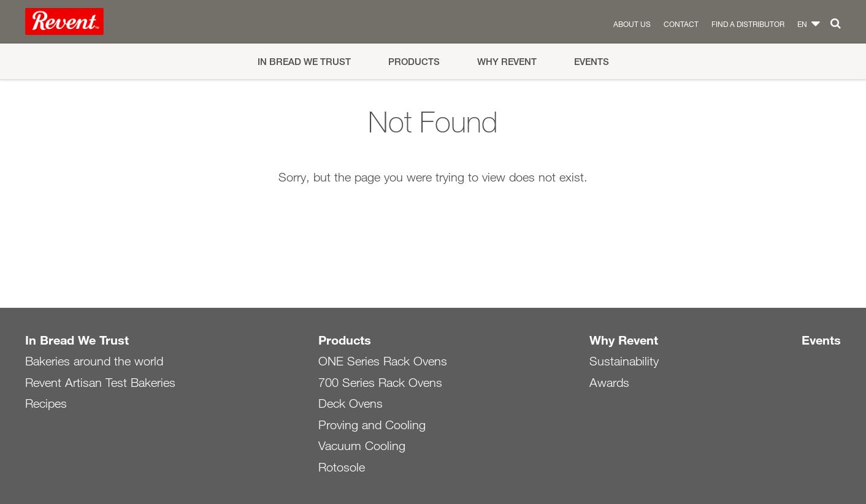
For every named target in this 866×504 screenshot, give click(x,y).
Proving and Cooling (372, 425)
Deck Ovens (351, 403)
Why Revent (507, 62)
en (802, 24)
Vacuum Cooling (362, 446)
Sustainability (624, 361)
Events (592, 62)
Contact (681, 24)
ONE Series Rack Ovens (383, 361)
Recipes (46, 403)
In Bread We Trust (304, 62)
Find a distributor (748, 24)
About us (632, 24)
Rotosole (342, 467)
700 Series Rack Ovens (380, 383)
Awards (609, 383)
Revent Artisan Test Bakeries (100, 383)
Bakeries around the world (94, 361)
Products (414, 62)
